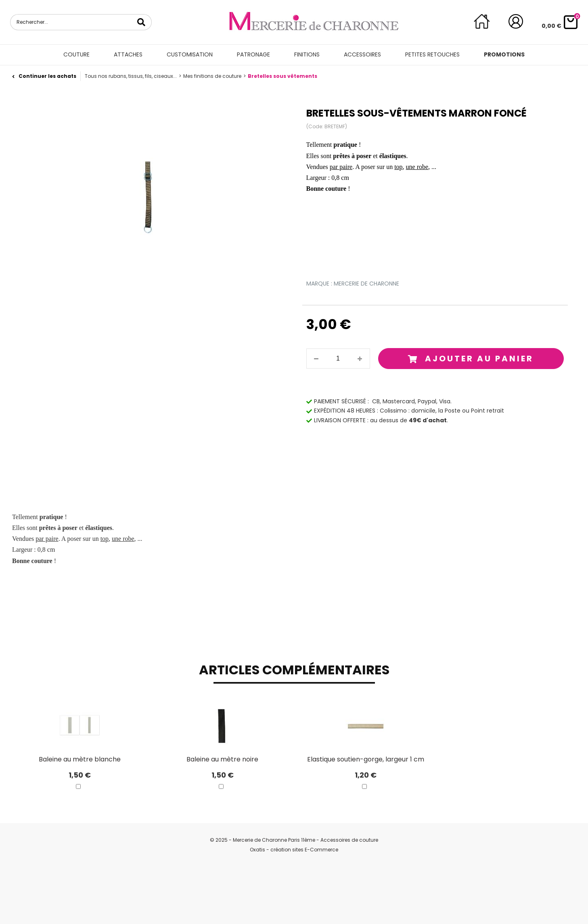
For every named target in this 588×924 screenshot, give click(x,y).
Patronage (253, 54)
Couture (76, 54)
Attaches (128, 54)
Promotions (504, 54)
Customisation (190, 54)
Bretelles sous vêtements (282, 76)
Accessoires (362, 54)
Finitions (307, 54)
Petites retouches (432, 54)
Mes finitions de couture (212, 76)
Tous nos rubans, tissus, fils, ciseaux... (131, 76)
